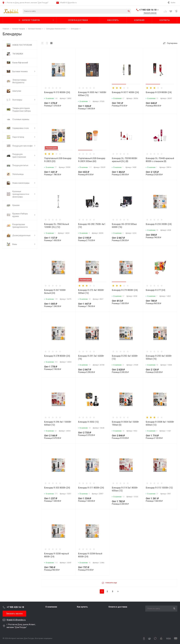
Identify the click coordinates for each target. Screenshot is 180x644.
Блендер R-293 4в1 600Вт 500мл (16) (159, 357)
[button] (119, 84)
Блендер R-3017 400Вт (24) (125, 92)
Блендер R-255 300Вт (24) (159, 224)
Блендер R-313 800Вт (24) (57, 92)
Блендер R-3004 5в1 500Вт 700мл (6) (125, 423)
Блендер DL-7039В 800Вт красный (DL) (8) (125, 160)
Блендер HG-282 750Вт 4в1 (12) (92, 226)
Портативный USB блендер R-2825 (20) (58, 160)
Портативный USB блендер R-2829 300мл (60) (92, 160)
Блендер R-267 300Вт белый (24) (55, 292)
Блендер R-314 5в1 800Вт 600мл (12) (125, 489)
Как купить (82, 607)
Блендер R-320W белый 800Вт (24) (90, 555)
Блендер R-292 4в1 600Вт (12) (125, 357)
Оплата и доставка (118, 607)
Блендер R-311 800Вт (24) (91, 488)
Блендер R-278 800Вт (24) (57, 356)
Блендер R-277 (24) (155, 290)
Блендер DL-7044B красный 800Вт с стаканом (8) (160, 160)
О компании (51, 607)
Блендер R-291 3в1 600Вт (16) (91, 357)
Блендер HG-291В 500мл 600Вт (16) (124, 226)
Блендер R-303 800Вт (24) (57, 488)
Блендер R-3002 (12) (88, 422)
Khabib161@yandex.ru (68, 3)
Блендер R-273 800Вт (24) (125, 290)
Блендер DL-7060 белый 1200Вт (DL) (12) (57, 226)
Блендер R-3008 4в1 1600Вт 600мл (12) (160, 423)
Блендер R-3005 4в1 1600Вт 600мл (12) (92, 94)
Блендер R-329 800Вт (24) (159, 92)
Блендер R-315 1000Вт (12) (159, 488)
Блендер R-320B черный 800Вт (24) (56, 555)
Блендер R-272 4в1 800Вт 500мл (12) (91, 292)
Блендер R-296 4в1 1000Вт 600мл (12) (58, 423)
